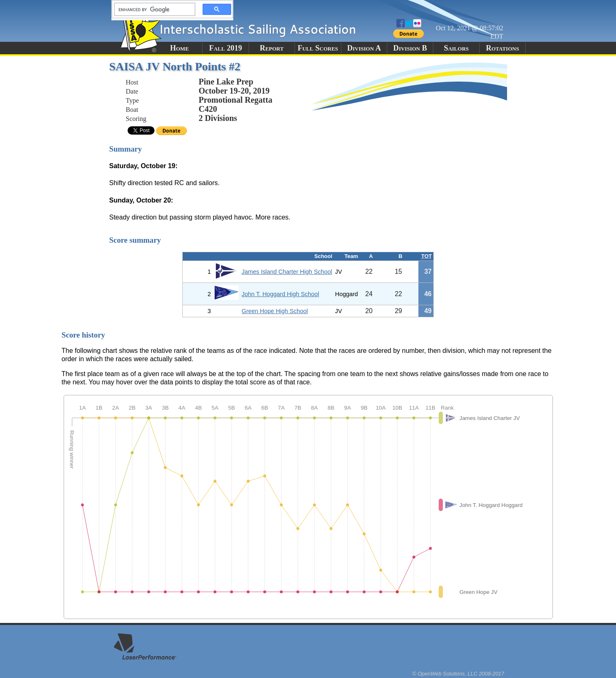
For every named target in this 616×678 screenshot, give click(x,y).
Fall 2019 (226, 48)
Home (179, 48)
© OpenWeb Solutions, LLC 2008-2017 (458, 674)
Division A (364, 48)
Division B (410, 48)
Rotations (502, 48)
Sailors (456, 48)
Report (272, 48)
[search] (152, 10)
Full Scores (318, 48)
